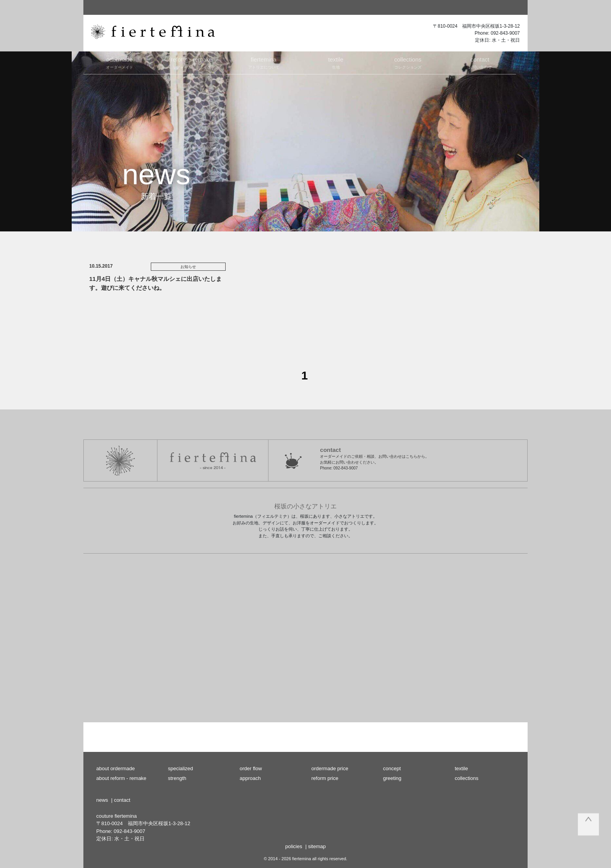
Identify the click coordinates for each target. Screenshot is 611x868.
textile (461, 768)
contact (122, 800)
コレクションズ (408, 62)
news (102, 800)
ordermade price (330, 768)
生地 (336, 62)
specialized (180, 768)
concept (392, 768)
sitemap (317, 846)
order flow (251, 768)
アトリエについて (264, 62)
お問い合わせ (480, 62)
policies (294, 846)
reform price (325, 778)
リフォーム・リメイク (192, 62)
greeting (392, 778)
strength (177, 778)
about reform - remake (121, 778)
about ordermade (116, 768)
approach (250, 778)
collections (467, 778)
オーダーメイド (119, 62)
